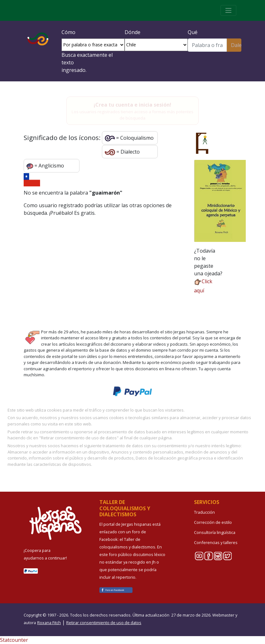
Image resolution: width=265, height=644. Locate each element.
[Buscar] (207, 45)
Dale (236, 45)
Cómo (68, 32)
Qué (193, 32)
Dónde (132, 32)
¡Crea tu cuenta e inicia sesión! (132, 105)
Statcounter (14, 640)
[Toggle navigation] (228, 10)
